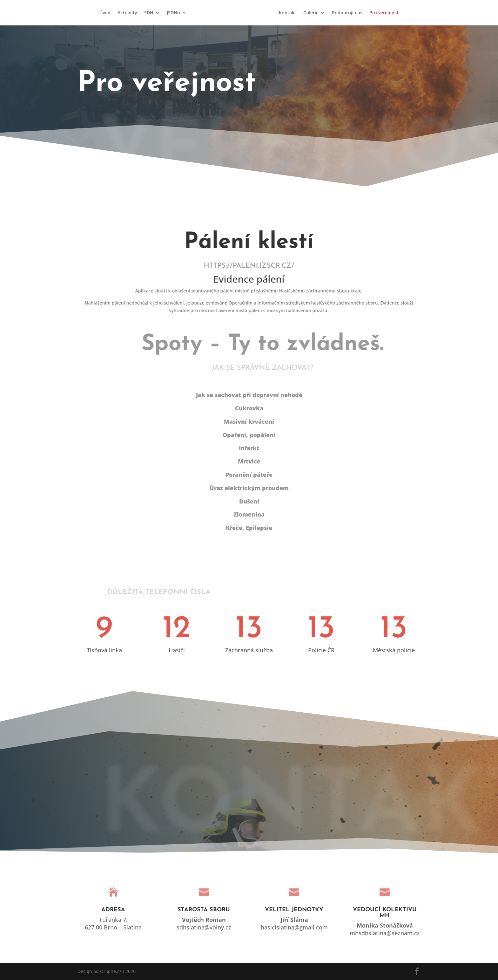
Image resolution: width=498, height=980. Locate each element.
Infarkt (249, 448)
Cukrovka (249, 408)
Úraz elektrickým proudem (249, 488)
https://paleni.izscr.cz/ (254, 266)
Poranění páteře (249, 475)
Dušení (249, 501)
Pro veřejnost (384, 13)
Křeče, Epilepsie (249, 528)
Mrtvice (249, 461)
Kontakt (288, 13)
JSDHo (173, 13)
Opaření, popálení (249, 435)
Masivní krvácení (249, 421)
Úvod (105, 13)
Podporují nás (347, 13)
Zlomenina (249, 514)
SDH (149, 13)
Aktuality (127, 13)
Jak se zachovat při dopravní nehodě (249, 395)
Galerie (311, 13)
